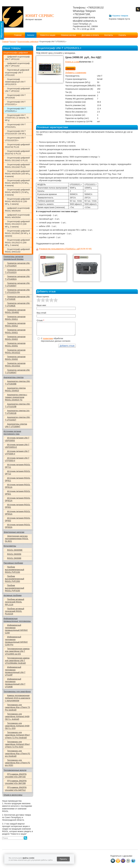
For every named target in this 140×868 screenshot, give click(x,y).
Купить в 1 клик (72, 62)
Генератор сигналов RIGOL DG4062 (15, 311)
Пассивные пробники (13, 563)
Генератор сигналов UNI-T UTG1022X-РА (18, 291)
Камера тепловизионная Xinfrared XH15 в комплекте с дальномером (18, 698)
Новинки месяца (69, 35)
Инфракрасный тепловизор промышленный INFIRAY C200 (16, 629)
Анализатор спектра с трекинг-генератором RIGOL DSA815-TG (16, 397)
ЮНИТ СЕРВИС (40, 16)
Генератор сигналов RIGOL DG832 (15, 358)
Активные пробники (13, 595)
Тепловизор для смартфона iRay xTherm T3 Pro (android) (17, 707)
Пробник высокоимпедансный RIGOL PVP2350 (14, 579)
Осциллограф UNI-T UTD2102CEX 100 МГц (15, 132)
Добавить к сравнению (76, 73)
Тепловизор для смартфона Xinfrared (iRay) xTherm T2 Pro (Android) (17, 735)
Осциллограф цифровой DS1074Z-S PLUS (17, 152)
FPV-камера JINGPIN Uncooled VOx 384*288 (16, 782)
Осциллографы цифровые (16, 53)
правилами (48, 338)
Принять (63, 859)
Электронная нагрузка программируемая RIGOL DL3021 (17, 539)
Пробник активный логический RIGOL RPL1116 (15, 602)
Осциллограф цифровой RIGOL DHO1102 (17, 250)
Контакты (109, 35)
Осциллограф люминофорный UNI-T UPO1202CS (15, 82)
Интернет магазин (34, 19)
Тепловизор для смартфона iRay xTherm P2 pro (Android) (17, 753)
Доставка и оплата (90, 35)
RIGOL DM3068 (14, 558)
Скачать (122, 35)
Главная (18, 35)
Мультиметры (10, 546)
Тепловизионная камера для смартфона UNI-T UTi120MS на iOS (17, 651)
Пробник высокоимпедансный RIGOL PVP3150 (14, 588)
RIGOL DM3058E (15, 550)
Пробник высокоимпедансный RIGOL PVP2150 (14, 569)
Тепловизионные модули (15, 770)
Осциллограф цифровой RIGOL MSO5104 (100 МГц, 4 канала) (17, 174)
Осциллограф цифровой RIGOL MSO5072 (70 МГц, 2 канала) (17, 192)
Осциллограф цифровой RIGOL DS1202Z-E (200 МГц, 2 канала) (17, 242)
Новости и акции (48, 35)
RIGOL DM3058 (14, 554)
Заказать (70, 68)
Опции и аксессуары (13, 795)
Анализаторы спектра (14, 377)
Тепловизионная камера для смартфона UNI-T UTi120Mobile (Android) (17, 661)
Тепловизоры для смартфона (17, 692)
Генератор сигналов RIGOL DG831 (15, 344)
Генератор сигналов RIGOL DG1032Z (15, 365)
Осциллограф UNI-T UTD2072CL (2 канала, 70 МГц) (17, 118)
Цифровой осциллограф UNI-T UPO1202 (17, 65)
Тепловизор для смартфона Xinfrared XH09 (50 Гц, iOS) (17, 726)
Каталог (31, 35)
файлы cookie (28, 858)
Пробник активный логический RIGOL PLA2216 (15, 611)
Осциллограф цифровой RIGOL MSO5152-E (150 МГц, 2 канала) (17, 201)
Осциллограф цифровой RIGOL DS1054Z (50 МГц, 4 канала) (17, 233)
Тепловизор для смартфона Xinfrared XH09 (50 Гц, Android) (17, 716)
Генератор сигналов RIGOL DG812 (15, 324)
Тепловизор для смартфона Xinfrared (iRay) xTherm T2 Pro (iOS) (17, 744)
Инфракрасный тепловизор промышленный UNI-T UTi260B (15, 683)
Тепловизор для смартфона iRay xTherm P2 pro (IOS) (17, 763)
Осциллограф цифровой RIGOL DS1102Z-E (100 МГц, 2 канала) (17, 224)
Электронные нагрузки (14, 532)
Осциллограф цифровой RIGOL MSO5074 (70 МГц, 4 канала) (17, 183)
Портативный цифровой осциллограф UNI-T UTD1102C (17, 72)
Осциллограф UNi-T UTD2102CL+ (15, 103)
